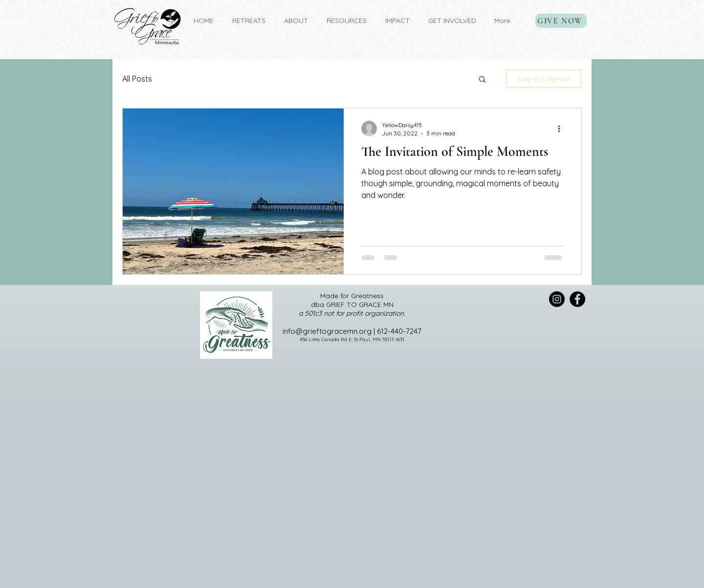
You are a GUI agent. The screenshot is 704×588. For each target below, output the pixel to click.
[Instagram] (557, 299)
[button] (249, 21)
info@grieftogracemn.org (327, 331)
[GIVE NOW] (561, 21)
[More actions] (562, 129)
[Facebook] (577, 299)
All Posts (137, 79)
